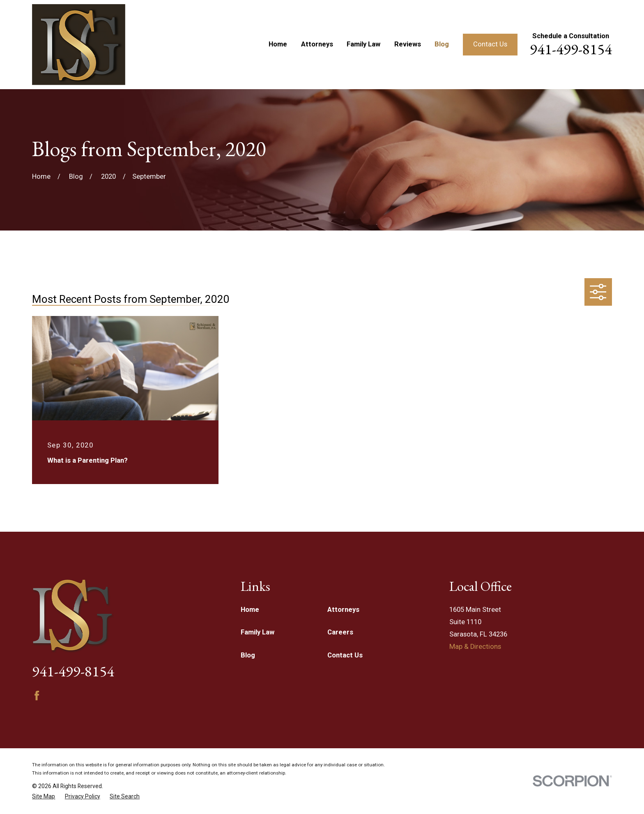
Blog (248, 655)
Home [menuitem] (278, 44)
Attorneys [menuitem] (317, 44)
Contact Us (490, 44)
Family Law (258, 632)
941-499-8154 (571, 49)
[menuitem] (44, 797)
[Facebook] (37, 695)
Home (250, 610)
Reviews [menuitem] (408, 44)
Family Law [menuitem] (363, 44)
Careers (340, 632)
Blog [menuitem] (442, 44)
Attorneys (343, 610)
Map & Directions (475, 647)
